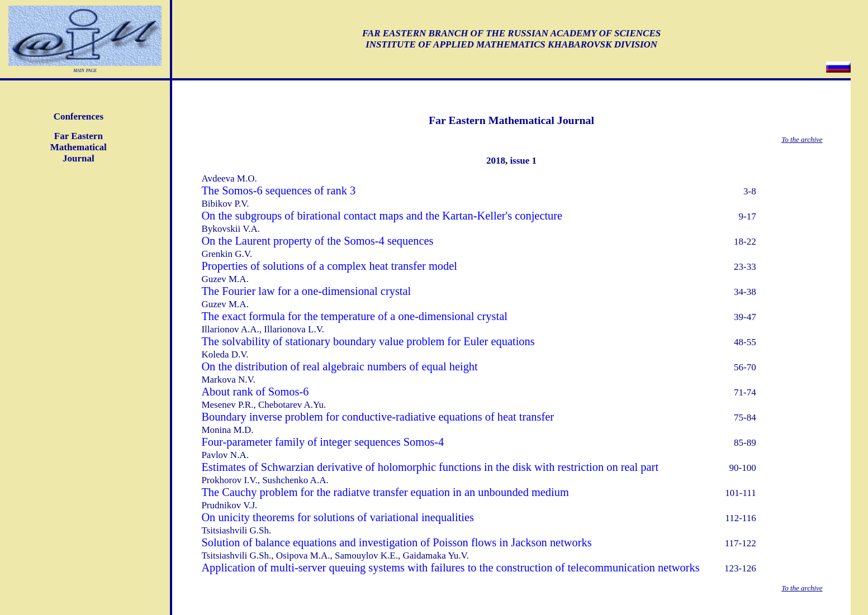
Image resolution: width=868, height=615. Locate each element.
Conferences (79, 116)
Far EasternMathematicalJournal (79, 147)
